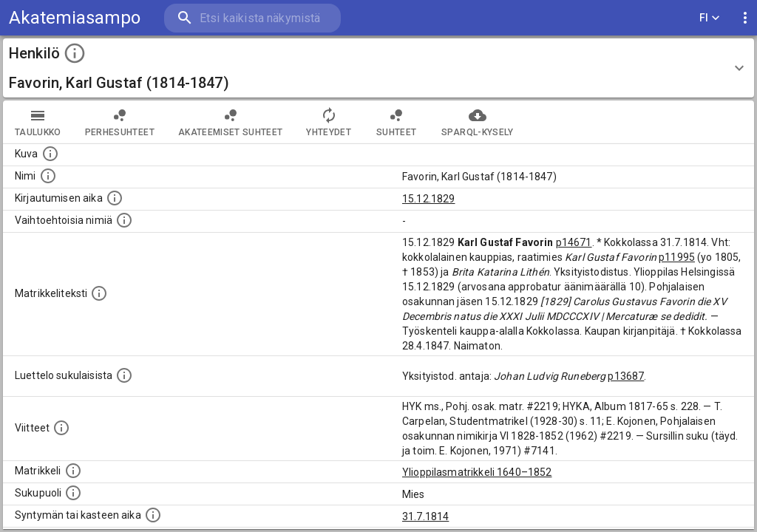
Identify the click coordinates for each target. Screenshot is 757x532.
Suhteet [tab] (396, 122)
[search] (251, 18)
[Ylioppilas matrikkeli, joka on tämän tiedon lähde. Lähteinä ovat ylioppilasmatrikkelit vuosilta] (73, 471)
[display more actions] (745, 18)
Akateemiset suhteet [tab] (231, 122)
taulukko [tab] (38, 122)
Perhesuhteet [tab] (120, 122)
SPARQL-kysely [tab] (477, 122)
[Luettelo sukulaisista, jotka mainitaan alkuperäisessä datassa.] (124, 375)
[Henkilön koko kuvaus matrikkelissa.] (99, 293)
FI (710, 18)
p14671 (574, 242)
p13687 (626, 376)
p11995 (677, 257)
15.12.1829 (429, 199)
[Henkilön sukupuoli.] (73, 493)
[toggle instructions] (75, 53)
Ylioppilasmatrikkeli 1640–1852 (477, 472)
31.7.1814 (425, 516)
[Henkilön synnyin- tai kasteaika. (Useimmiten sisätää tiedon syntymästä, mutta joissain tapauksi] (153, 515)
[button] (378, 68)
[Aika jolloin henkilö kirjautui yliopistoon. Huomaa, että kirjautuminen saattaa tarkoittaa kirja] (115, 198)
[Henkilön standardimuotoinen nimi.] (48, 176)
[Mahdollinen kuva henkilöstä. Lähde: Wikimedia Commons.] (50, 154)
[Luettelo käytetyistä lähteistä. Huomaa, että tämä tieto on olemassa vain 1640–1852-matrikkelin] (61, 428)
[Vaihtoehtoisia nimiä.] (124, 220)
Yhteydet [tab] (329, 122)
